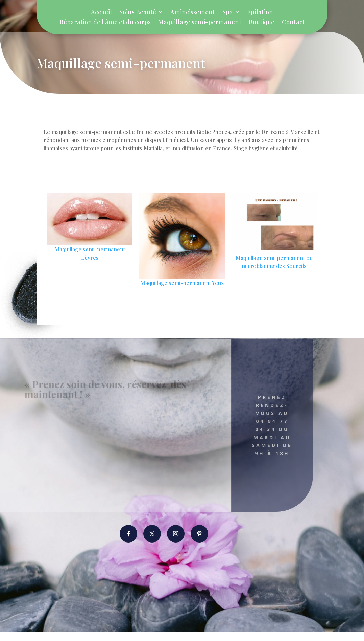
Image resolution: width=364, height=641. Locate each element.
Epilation (260, 13)
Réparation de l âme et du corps (105, 23)
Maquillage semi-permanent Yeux (182, 292)
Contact (293, 23)
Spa (228, 13)
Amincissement (193, 13)
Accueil (101, 13)
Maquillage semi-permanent (200, 23)
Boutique (262, 23)
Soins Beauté (138, 13)
